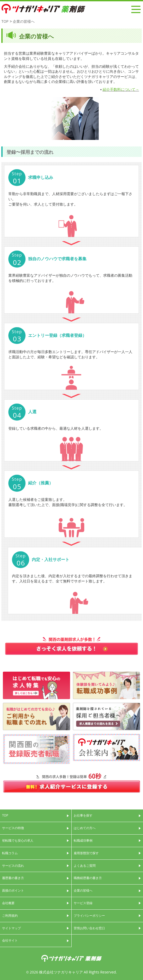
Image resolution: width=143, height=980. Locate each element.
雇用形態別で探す (86, 853)
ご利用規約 (10, 916)
